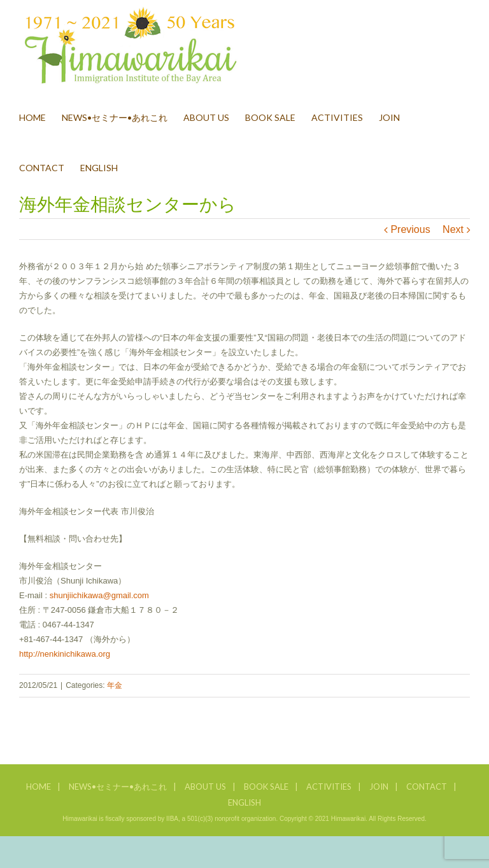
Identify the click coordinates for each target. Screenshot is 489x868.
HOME (39, 787)
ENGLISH (244, 802)
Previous (410, 229)
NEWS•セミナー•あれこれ (118, 787)
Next (453, 229)
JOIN (379, 787)
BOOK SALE (266, 787)
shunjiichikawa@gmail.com (99, 595)
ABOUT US (205, 787)
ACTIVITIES (329, 787)
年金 (115, 685)
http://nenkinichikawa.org (65, 654)
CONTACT (427, 787)
